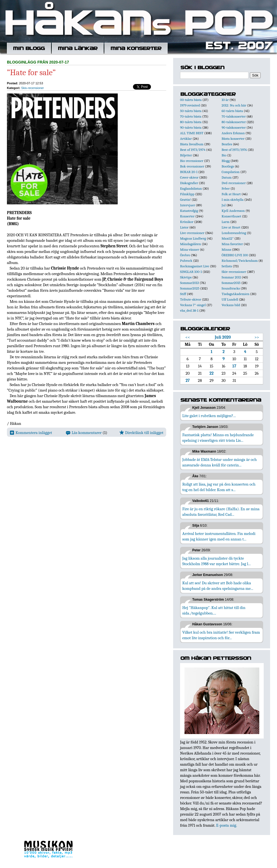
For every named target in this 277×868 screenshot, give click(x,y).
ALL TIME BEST (192, 133)
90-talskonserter (234, 127)
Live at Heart (231, 227)
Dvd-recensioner (234, 183)
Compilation (231, 172)
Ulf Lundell (230, 299)
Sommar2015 (231, 283)
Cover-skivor (189, 177)
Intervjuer (188, 205)
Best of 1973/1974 (193, 150)
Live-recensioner (192, 233)
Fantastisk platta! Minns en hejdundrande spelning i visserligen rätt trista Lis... (218, 438)
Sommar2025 (190, 288)
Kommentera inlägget (31, 433)
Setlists (227, 266)
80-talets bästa (191, 122)
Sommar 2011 (231, 277)
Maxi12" (228, 238)
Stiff (183, 294)
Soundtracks (231, 288)
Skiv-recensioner (32, 88)
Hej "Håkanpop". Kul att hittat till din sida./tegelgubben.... (214, 610)
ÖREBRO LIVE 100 (235, 255)
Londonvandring (234, 233)
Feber (226, 188)
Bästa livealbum (192, 144)
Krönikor (187, 222)
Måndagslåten (191, 244)
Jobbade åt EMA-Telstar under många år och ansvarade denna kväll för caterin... (220, 462)
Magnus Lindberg (193, 238)
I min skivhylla (233, 200)
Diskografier (189, 183)
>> (257, 337)
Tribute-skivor (191, 299)
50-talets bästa (191, 111)
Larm (225, 222)
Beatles (227, 144)
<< (188, 337)
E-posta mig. (226, 825)
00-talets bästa (191, 100)
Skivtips (186, 277)
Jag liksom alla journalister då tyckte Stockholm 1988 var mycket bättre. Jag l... (216, 561)
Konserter (187, 216)
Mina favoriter (232, 244)
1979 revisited (190, 105)
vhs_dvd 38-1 (189, 310)
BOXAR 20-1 (189, 172)
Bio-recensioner (192, 161)
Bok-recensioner (192, 166)
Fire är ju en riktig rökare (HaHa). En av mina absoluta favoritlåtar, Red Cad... (221, 512)
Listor (184, 227)
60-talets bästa (232, 111)
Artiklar (186, 139)
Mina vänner (190, 249)
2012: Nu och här (234, 105)
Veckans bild (231, 305)
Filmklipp (187, 194)
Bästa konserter (233, 139)
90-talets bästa (191, 127)
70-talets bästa (191, 116)
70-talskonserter (234, 116)
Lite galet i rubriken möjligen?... (209, 416)
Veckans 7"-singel (193, 305)
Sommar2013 (189, 283)
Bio (224, 155)
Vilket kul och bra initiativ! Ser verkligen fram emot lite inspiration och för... (221, 635)
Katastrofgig (189, 211)
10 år (225, 100)
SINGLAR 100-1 (191, 272)
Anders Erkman (233, 133)
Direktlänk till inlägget (141, 433)
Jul (224, 205)
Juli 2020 (223, 337)
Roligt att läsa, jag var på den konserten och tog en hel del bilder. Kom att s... (219, 487)
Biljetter (186, 155)
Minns (226, 249)
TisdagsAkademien (235, 294)
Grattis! (185, 200)
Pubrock (186, 261)
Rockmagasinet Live (195, 266)
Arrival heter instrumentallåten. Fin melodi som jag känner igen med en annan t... (219, 536)
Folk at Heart (231, 194)
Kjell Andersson (233, 211)
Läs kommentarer (84, 433)
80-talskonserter (234, 122)
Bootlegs (228, 166)
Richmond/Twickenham (240, 261)
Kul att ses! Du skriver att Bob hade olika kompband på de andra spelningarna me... (218, 586)
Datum (227, 177)
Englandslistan (191, 188)
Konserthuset (231, 216)
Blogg (226, 161)
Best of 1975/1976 (234, 150)
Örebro (185, 255)
